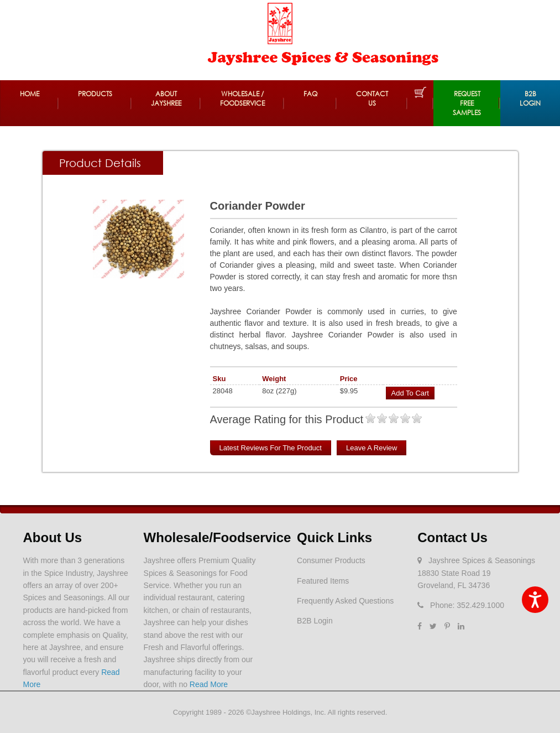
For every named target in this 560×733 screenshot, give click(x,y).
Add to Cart (410, 393)
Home (30, 94)
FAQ (310, 94)
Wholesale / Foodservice (242, 98)
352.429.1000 (480, 605)
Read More (209, 684)
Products (95, 94)
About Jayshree (166, 98)
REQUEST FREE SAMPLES (467, 103)
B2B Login (530, 98)
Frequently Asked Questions (345, 601)
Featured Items (323, 581)
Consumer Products (331, 560)
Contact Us (372, 98)
